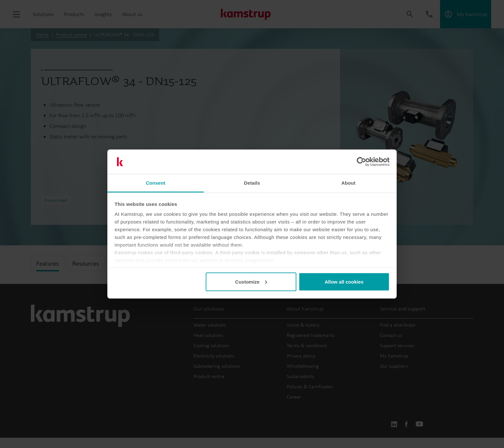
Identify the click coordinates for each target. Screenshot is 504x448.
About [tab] (348, 183)
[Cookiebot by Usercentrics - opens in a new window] (361, 162)
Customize (251, 281)
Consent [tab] (156, 183)
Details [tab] (252, 183)
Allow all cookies (344, 281)
